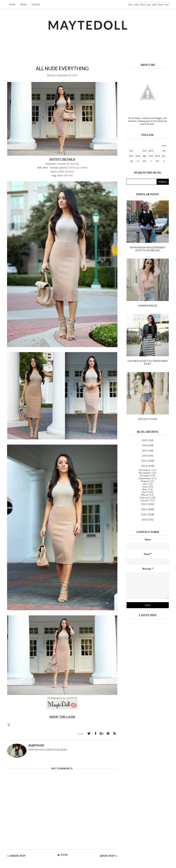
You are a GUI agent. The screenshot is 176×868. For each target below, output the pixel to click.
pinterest (155, 5)
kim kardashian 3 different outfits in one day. (148, 249)
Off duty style (148, 419)
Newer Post (18, 856)
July (145, 484)
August (145, 481)
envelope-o (167, 5)
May (145, 489)
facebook (143, 5)
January (145, 500)
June (145, 487)
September (145, 478)
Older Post (107, 856)
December (145, 470)
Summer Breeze (148, 306)
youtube (149, 5)
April (145, 492)
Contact (36, 4)
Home (12, 4)
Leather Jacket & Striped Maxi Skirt (148, 362)
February (145, 498)
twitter (136, 5)
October (145, 476)
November (145, 473)
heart (161, 5)
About (23, 4)
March (145, 495)
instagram (131, 5)
